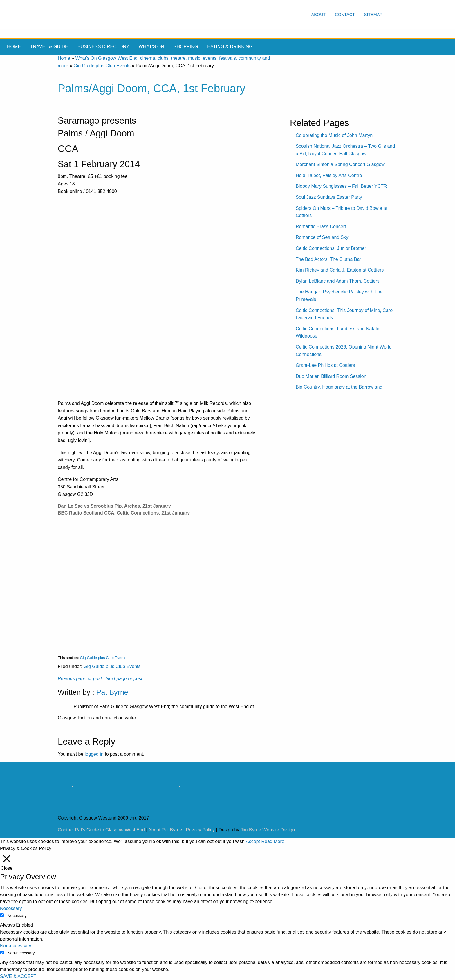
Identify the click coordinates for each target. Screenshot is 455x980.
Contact (345, 15)
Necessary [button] (11, 908)
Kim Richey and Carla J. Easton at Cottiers (340, 270)
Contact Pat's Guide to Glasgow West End (101, 830)
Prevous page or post (80, 679)
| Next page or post (123, 679)
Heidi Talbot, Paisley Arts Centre (329, 175)
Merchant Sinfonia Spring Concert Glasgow (340, 164)
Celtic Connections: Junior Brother (331, 248)
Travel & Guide (49, 47)
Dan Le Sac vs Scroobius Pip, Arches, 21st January (114, 506)
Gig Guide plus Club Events (102, 66)
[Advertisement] (158, 586)
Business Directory (103, 47)
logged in (94, 754)
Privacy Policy (201, 830)
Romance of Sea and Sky (322, 237)
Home (14, 47)
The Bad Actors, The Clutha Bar (328, 259)
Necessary (17, 916)
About (319, 15)
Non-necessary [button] (16, 946)
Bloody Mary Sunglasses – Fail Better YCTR (341, 186)
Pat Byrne (112, 692)
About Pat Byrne (165, 830)
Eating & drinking (230, 47)
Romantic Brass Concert (321, 226)
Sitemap (373, 15)
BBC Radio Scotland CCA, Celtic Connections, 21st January (124, 513)
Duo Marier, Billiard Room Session (331, 376)
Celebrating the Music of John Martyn (334, 135)
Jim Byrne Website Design (268, 830)
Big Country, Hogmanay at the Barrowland (339, 387)
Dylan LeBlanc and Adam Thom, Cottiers (338, 281)
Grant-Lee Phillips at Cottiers (325, 365)
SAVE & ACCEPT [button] (18, 976)
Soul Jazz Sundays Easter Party (329, 197)
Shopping (186, 47)
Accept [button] (253, 841)
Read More (273, 841)
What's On (151, 47)
